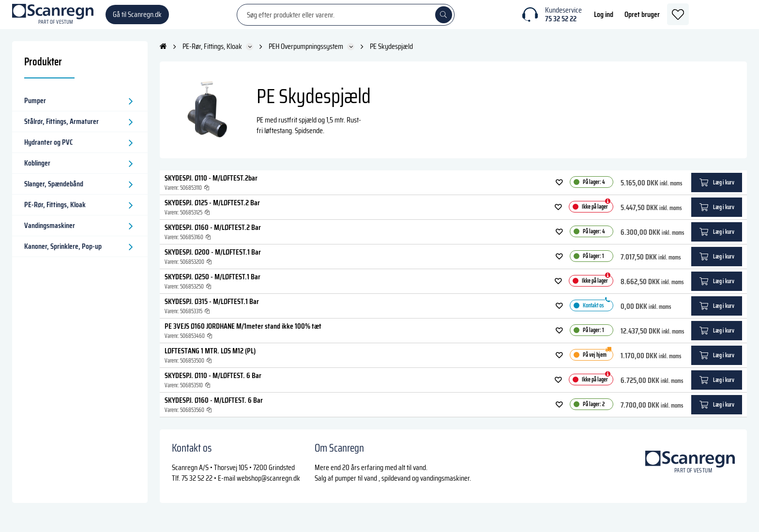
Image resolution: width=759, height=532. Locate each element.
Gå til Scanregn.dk (137, 19)
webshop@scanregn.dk (268, 488)
